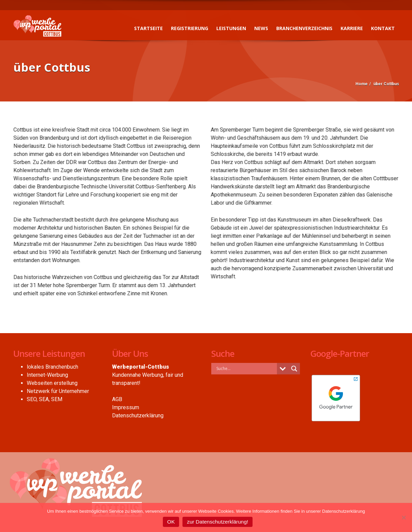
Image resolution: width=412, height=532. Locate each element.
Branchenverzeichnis (304, 28)
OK (171, 522)
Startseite (148, 28)
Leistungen (231, 28)
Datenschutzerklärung (138, 415)
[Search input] (246, 368)
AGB (117, 399)
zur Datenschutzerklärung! (218, 522)
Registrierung (190, 28)
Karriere (352, 28)
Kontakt (383, 28)
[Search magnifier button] (294, 369)
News (261, 28)
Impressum (126, 407)
